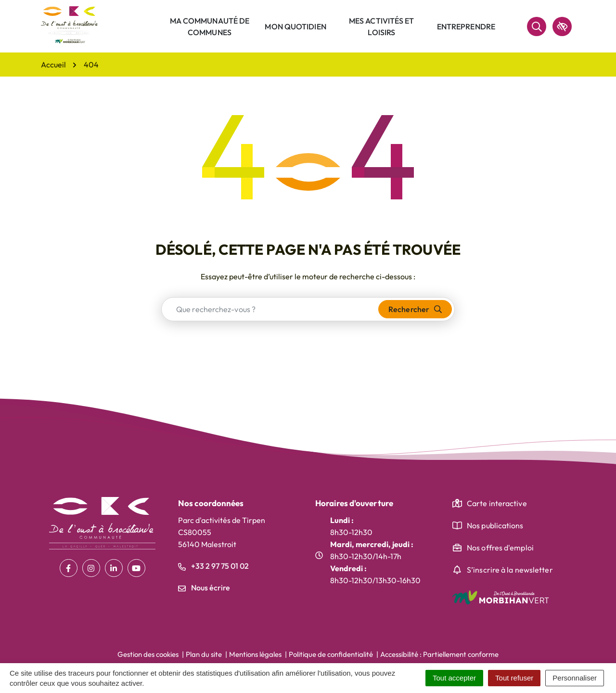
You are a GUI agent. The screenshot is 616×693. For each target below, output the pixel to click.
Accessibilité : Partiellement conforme (439, 654)
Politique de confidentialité (331, 654)
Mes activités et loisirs (382, 26)
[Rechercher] (537, 26)
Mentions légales (255, 654)
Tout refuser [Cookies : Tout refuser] (514, 678)
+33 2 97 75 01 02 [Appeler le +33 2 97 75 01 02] (213, 566)
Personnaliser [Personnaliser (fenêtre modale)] (575, 678)
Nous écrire (204, 588)
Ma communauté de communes (210, 26)
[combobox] (270, 309)
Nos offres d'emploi (500, 548)
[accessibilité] (562, 26)
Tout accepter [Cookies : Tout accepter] (454, 678)
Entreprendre (466, 26)
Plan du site (204, 654)
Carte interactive (497, 503)
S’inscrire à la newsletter (510, 570)
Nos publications (495, 525)
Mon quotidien (295, 26)
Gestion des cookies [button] (148, 654)
